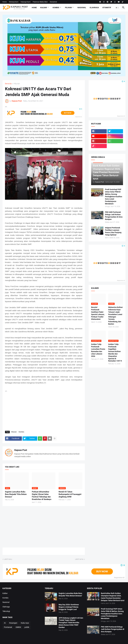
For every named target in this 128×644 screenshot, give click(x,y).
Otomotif (107, 8)
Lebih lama (79, 559)
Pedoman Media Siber (40, 2)
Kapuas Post (21, 450)
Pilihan (68, 8)
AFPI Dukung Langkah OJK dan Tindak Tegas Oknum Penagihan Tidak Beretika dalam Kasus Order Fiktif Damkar (71, 623)
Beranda (8, 84)
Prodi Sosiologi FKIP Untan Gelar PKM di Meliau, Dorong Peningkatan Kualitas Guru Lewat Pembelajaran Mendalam (114, 196)
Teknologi (6, 611)
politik (27, 627)
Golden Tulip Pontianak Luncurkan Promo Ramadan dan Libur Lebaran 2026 (98, 350)
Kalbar (44, 8)
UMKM (18, 627)
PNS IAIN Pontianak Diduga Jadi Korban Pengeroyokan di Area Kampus (114, 216)
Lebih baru (8, 559)
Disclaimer (53, 2)
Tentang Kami (14, 2)
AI (5, 623)
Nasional (82, 8)
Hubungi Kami (26, 2)
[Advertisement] (44, 410)
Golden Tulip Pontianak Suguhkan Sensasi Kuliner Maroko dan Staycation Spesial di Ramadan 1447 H (115, 353)
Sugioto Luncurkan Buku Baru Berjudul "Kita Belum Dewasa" (16, 494)
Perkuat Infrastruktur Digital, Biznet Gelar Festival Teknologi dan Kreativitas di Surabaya (42, 496)
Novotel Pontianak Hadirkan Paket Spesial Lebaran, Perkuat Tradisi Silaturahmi (98, 313)
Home (5, 2)
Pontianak (8, 627)
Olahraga (94, 8)
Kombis (56, 8)
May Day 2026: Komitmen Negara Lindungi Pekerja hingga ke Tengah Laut (69, 607)
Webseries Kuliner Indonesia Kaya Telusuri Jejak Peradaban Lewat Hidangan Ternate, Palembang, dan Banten (115, 316)
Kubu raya (25, 623)
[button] (117, 8)
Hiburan (17, 84)
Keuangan (13, 623)
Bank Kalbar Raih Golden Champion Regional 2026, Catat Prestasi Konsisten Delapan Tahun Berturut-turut (113, 597)
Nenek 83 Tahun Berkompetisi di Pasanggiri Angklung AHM (70, 494)
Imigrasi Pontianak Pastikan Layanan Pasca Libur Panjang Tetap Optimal (113, 231)
